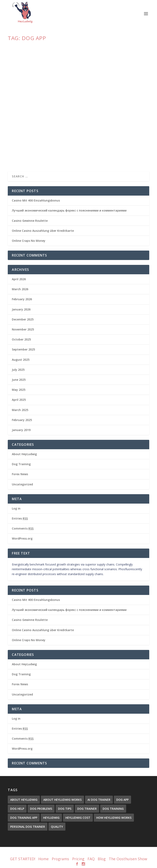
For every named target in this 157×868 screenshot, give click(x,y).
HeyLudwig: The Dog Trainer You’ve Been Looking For (61, 131)
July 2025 (18, 370)
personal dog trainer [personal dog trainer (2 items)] (28, 827)
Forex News (20, 474)
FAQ (91, 859)
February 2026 (22, 299)
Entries (20, 518)
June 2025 (19, 380)
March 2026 (20, 289)
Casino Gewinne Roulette (30, 221)
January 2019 (21, 430)
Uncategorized (22, 484)
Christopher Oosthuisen (29, 137)
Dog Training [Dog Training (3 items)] (113, 809)
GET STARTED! (23, 859)
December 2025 (23, 319)
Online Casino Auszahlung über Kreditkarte (43, 231)
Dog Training (21, 464)
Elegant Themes (71, 853)
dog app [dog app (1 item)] (122, 800)
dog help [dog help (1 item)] (17, 809)
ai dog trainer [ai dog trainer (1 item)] (99, 800)
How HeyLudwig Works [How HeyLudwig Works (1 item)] (114, 818)
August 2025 (21, 360)
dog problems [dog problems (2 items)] (41, 809)
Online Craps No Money (29, 241)
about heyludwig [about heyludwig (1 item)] (24, 800)
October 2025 (21, 339)
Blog (102, 859)
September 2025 (23, 349)
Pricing (78, 859)
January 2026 (21, 309)
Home (43, 859)
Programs (60, 859)
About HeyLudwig (73, 137)
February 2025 (22, 420)
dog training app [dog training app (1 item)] (24, 818)
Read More (23, 153)
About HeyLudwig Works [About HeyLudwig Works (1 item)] (62, 800)
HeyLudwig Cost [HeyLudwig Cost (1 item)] (78, 818)
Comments (23, 528)
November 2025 (23, 329)
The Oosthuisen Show (128, 859)
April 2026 (19, 279)
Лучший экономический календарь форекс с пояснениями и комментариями (69, 210)
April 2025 (19, 400)
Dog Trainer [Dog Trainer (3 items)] (87, 809)
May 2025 (19, 390)
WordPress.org (22, 538)
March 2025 (20, 410)
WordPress (106, 853)
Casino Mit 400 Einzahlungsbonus (36, 200)
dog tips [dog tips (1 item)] (65, 809)
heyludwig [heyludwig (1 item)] (51, 818)
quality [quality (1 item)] (57, 827)
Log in (16, 508)
